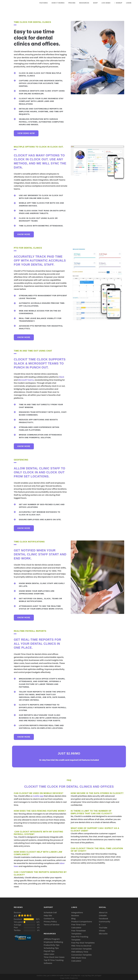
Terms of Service (52, 925)
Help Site (48, 916)
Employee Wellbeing (53, 942)
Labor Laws (49, 954)
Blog (73, 919)
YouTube (103, 928)
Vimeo (102, 931)
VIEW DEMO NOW (26, 133)
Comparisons (85, 922)
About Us (103, 913)
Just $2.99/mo (69, 753)
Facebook (104, 919)
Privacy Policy (50, 922)
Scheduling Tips (51, 948)
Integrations (77, 913)
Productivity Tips (52, 945)
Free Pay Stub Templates (83, 943)
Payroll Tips (49, 951)
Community (105, 922)
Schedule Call (50, 913)
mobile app (38, 796)
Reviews (17, 913)
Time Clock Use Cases (54, 957)
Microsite (103, 934)
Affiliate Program (52, 939)
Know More (24, 234)
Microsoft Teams (26, 380)
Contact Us (49, 919)
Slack (62, 377)
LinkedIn (103, 916)
